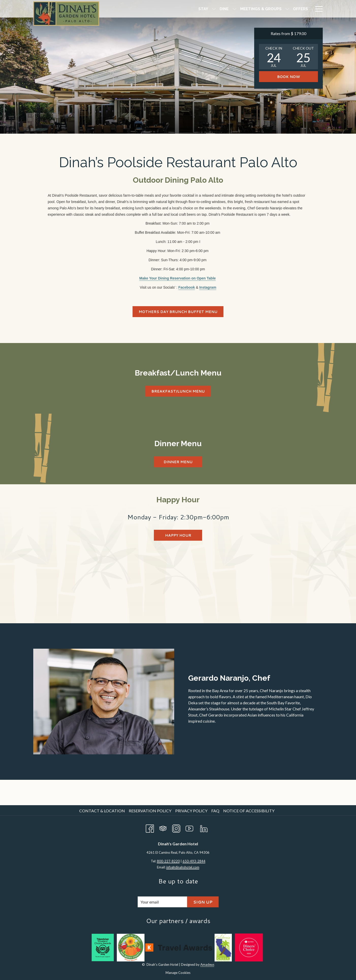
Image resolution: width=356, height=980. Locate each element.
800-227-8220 (168, 861)
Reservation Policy (150, 811)
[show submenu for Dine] (173, 9)
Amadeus (207, 965)
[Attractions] (294, 9)
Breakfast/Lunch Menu (181, 391)
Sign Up (203, 902)
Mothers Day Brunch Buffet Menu (178, 312)
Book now (288, 77)
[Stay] (142, 9)
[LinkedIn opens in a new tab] (204, 827)
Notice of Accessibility (249, 811)
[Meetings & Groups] (199, 9)
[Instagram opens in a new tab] (176, 827)
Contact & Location (102, 811)
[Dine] (162, 9)
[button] (274, 57)
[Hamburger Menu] (317, 9)
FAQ (215, 811)
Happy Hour (178, 535)
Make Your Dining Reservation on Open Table (178, 278)
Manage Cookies (178, 973)
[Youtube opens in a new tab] (189, 827)
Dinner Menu (178, 462)
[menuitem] (103, 811)
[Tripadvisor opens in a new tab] (163, 827)
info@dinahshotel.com (183, 867)
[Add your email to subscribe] (162, 902)
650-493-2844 (194, 861)
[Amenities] (263, 9)
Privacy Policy (191, 811)
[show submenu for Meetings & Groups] (225, 9)
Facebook (187, 287)
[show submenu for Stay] (152, 9)
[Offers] (239, 9)
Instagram (208, 287)
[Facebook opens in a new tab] (150, 827)
